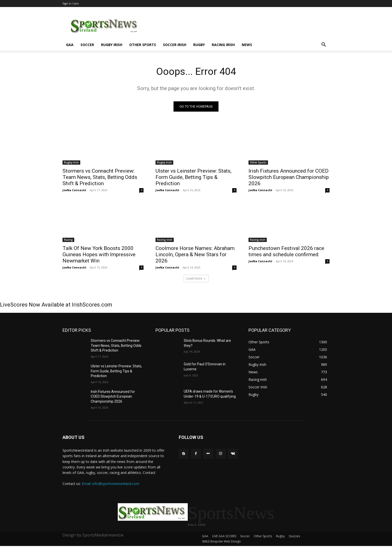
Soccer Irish (175, 45)
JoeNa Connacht (74, 190)
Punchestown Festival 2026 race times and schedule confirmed (286, 252)
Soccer (87, 45)
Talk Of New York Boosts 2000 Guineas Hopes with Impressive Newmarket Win (99, 255)
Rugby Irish (112, 45)
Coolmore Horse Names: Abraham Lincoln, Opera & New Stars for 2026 (195, 255)
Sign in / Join (71, 3)
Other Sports (143, 45)
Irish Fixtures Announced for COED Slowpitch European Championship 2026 (289, 177)
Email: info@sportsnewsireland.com (110, 484)
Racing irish (223, 45)
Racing (68, 240)
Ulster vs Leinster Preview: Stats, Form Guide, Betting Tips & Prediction (193, 177)
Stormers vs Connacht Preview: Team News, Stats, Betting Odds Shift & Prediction (100, 177)
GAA (70, 45)
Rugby (199, 45)
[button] (323, 45)
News (247, 45)
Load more (196, 279)
